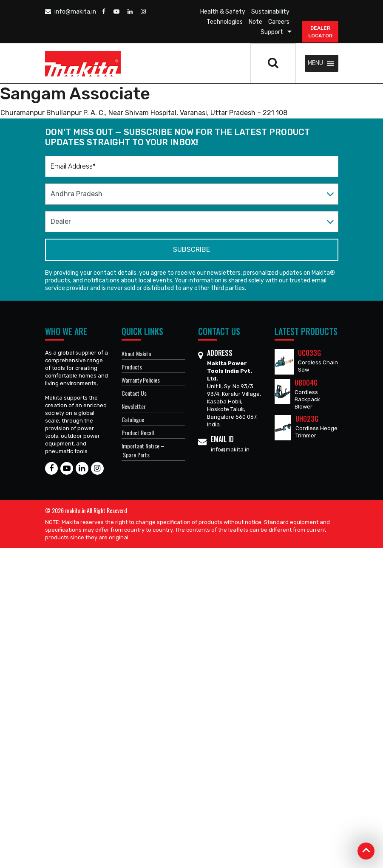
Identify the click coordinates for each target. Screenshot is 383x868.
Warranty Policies (141, 380)
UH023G (307, 419)
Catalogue (133, 419)
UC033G (309, 353)
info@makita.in (71, 12)
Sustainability (270, 12)
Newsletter (134, 406)
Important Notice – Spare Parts (143, 450)
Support (272, 32)
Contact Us (134, 393)
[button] (315, 63)
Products (132, 367)
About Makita (136, 354)
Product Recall (138, 433)
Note (255, 22)
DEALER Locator (320, 32)
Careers (279, 22)
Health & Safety (223, 12)
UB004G (306, 383)
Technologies (225, 22)
